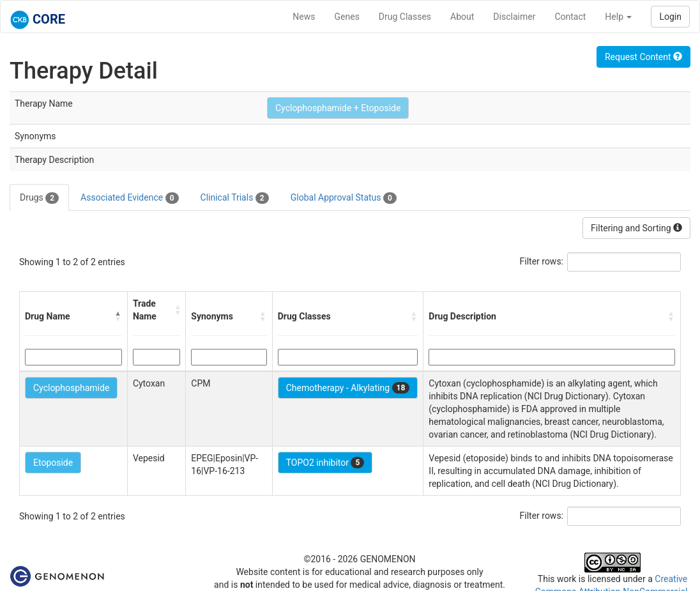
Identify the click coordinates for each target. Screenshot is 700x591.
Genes (347, 17)
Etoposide (53, 463)
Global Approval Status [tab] (344, 198)
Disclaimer (514, 17)
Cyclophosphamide (71, 388)
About (462, 17)
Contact (570, 17)
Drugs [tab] (39, 198)
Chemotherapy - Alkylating (348, 388)
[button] (118, 316)
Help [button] (618, 17)
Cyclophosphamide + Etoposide (338, 108)
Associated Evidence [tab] (129, 198)
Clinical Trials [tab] (235, 198)
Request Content (643, 57)
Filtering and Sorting (636, 228)
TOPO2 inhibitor (325, 463)
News (304, 17)
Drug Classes (405, 17)
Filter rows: (542, 261)
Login (670, 17)
